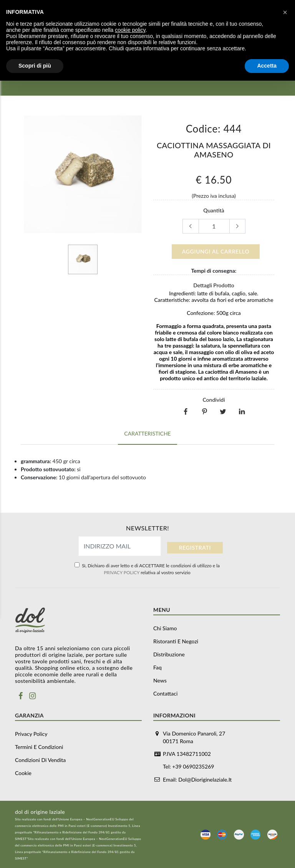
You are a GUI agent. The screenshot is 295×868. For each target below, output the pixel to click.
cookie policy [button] (130, 30)
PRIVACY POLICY (122, 572)
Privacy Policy (31, 734)
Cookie (23, 773)
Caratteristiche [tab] (147, 432)
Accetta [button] (267, 66)
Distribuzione (169, 654)
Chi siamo (165, 628)
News (160, 680)
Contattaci (165, 693)
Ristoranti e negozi (176, 641)
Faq (157, 667)
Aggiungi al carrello (216, 251)
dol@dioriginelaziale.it (205, 779)
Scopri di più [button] (35, 66)
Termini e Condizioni (39, 747)
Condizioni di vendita (40, 760)
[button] (285, 12)
